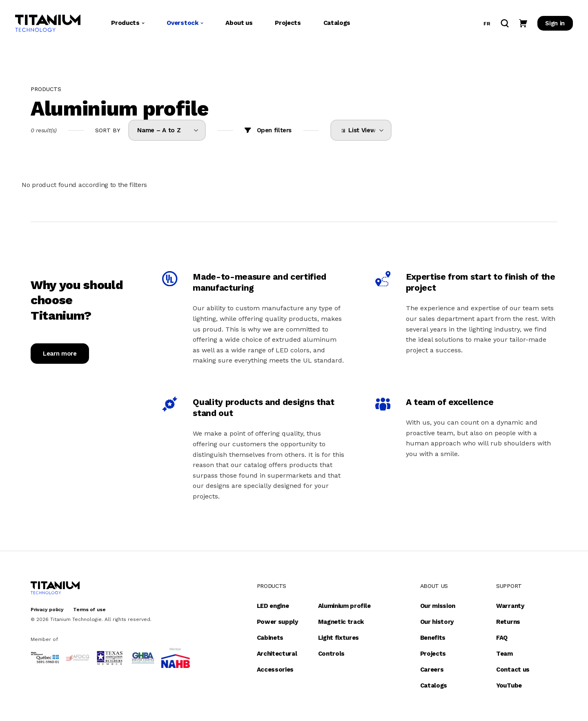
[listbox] (167, 130)
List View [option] (360, 130)
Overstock (185, 24)
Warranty (510, 606)
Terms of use (89, 610)
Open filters (274, 130)
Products (128, 24)
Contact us (513, 670)
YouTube (509, 685)
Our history (437, 622)
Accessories (275, 670)
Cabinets (270, 638)
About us (239, 24)
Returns (508, 622)
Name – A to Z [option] (159, 130)
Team (504, 654)
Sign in (555, 24)
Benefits (433, 638)
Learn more (60, 354)
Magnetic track (341, 622)
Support (509, 586)
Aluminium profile (344, 606)
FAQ (502, 638)
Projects (288, 24)
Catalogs (337, 24)
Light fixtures (339, 638)
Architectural (277, 654)
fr (487, 25)
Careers (432, 670)
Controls (331, 654)
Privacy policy (47, 610)
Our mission (438, 606)
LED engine (273, 606)
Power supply (277, 622)
